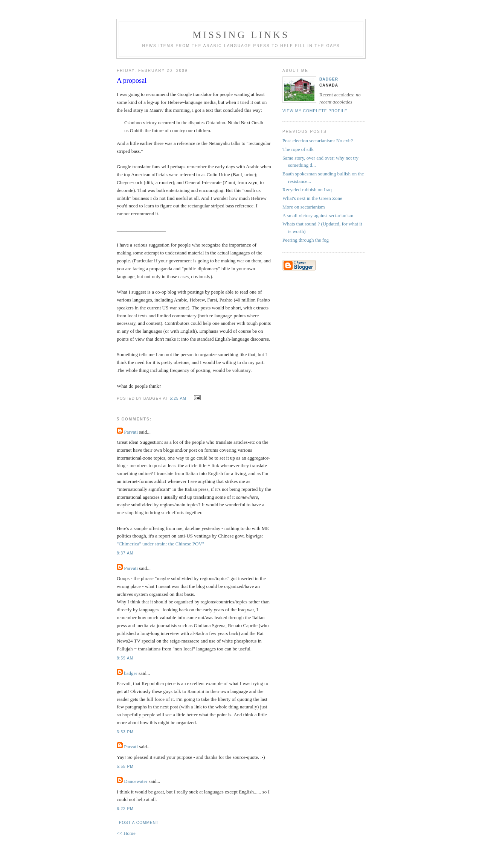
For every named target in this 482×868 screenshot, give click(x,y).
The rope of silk (298, 149)
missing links (241, 35)
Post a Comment (139, 823)
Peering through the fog (306, 240)
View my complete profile (315, 111)
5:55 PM (125, 767)
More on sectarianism (304, 207)
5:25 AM (178, 398)
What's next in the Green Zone (312, 198)
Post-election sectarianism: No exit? (318, 141)
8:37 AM (125, 553)
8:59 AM (125, 658)
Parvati (131, 432)
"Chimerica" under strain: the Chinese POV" (160, 544)
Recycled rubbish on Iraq (307, 190)
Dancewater (136, 781)
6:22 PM (125, 809)
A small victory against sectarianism (318, 215)
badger (130, 673)
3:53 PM (125, 732)
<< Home (126, 833)
